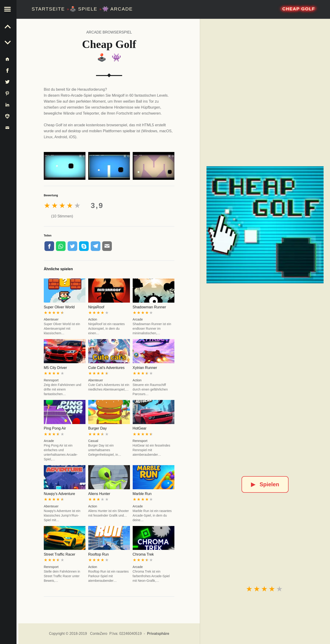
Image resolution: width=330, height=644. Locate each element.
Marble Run (142, 494)
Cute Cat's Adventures (106, 368)
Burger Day (98, 428)
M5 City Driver (55, 368)
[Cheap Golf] (265, 225)
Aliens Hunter (99, 494)
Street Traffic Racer (60, 554)
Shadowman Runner (149, 307)
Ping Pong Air (55, 428)
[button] (9, 9)
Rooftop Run (99, 554)
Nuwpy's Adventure (59, 494)
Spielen (265, 484)
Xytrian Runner (145, 368)
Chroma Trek (143, 554)
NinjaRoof (96, 307)
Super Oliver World (59, 307)
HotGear (140, 428)
